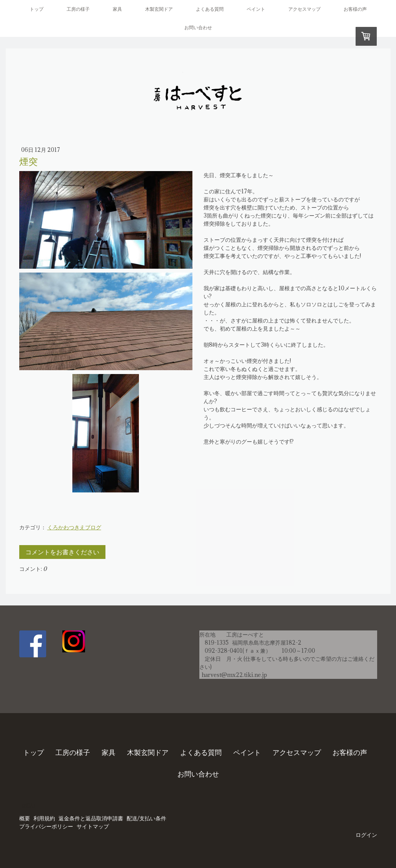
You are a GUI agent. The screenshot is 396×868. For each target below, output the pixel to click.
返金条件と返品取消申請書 (91, 818)
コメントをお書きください (62, 552)
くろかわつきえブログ (74, 527)
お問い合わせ (198, 27)
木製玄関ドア (159, 9)
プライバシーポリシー (46, 826)
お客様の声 (355, 9)
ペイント (256, 9)
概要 (25, 818)
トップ (37, 9)
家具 (117, 9)
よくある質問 (210, 9)
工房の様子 (78, 9)
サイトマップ (93, 826)
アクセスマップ (304, 9)
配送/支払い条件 (146, 818)
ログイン (366, 835)
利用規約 (44, 818)
